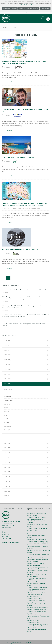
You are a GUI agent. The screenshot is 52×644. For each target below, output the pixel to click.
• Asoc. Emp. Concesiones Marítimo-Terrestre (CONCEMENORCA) (37, 587)
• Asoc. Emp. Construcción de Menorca (38, 548)
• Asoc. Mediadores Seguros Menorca (38, 608)
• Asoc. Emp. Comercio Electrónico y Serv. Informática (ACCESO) (37, 512)
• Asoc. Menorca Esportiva (35, 592)
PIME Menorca (21, 636)
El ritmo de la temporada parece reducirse (18, 157)
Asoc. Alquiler (25, 209)
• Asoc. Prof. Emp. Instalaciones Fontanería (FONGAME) (36, 558)
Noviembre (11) (9, 393)
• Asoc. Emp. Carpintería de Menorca (38, 561)
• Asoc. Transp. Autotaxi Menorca (37, 575)
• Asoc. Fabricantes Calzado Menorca (38, 535)
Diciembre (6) (8, 389)
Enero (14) (7, 430)
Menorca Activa (17, 209)
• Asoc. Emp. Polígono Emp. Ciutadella (38, 618)
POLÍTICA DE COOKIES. (27, 5)
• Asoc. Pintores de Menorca (35, 562)
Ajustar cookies (45, 8)
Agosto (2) (7, 404)
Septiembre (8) (9, 401)
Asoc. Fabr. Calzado (34, 209)
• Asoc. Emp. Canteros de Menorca (37, 551)
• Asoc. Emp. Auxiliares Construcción (38, 550)
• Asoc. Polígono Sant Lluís (35, 620)
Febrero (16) (8, 426)
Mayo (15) (7, 415)
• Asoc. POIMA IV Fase (33, 616)
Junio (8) (7, 412)
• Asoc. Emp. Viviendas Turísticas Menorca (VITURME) (37, 569)
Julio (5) (6, 408)
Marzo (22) (7, 423)
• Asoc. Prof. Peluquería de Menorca (38, 601)
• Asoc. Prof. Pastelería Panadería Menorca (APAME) (37, 523)
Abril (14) (7, 419)
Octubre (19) (8, 397)
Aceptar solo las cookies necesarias (29, 8)
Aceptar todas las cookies (10, 8)
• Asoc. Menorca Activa (34, 590)
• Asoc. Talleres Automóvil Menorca (37, 533)
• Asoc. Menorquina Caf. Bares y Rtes (38, 581)
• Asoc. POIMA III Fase (33, 614)
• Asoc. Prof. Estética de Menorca (37, 603)
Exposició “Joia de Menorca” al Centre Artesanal (20, 250)
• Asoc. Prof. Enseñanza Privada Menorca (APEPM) (37, 508)
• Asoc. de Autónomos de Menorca (37, 621)
